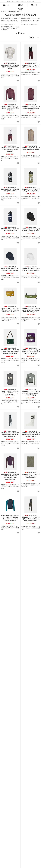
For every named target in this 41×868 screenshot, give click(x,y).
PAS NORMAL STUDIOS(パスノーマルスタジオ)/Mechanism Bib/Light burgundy (10, 149)
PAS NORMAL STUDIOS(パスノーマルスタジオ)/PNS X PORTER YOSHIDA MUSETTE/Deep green (10, 351)
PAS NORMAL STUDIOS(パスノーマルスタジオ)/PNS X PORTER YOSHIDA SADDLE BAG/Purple (31, 351)
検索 (20, 5)
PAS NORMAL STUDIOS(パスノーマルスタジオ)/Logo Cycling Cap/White (31, 269)
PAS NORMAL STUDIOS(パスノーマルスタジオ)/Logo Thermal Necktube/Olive (31, 475)
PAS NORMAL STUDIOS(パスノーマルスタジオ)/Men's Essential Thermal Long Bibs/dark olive (31, 518)
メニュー (7, 5)
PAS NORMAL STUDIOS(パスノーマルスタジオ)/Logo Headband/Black (31, 642)
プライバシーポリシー (29, 831)
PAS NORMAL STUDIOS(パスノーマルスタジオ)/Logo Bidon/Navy (10, 229)
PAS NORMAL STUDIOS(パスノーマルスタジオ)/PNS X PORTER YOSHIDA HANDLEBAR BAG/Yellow (10, 309)
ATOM (31, 827)
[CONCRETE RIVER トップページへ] (20, 9)
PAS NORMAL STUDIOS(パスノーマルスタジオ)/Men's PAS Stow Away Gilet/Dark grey (10, 392)
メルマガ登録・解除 (18, 827)
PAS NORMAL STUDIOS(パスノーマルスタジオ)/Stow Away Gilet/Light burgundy (31, 107)
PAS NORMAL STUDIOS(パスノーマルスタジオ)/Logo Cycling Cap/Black (31, 229)
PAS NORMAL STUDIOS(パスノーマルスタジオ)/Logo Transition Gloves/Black (31, 601)
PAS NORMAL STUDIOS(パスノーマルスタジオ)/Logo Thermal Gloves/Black (10, 601)
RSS (26, 827)
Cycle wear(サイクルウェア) (14, 11)
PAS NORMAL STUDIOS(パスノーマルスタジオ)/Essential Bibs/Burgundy (31, 65)
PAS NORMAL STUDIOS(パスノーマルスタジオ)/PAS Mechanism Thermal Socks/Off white (31, 434)
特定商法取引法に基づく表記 (14, 831)
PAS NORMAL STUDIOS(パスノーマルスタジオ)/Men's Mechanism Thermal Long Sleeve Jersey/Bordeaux (10, 476)
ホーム (3, 11)
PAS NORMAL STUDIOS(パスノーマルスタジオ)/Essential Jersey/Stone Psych (10, 66)
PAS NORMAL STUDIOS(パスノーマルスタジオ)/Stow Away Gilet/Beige (31, 148)
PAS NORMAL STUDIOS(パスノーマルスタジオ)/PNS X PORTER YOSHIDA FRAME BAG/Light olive (31, 309)
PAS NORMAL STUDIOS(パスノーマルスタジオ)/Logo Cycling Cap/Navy (10, 269)
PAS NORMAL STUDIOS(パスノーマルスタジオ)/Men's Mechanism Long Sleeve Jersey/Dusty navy (10, 518)
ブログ (10, 827)
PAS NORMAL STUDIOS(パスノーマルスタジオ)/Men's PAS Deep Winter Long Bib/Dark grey (10, 434)
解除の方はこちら (35, 776)
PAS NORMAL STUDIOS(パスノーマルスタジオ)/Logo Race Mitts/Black (10, 641)
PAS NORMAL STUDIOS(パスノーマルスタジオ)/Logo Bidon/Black (10, 189)
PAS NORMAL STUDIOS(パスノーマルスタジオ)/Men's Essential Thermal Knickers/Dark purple (31, 560)
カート (34, 5)
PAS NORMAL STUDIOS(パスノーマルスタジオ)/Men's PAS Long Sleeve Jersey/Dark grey (31, 392)
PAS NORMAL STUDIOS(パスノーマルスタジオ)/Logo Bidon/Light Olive (31, 189)
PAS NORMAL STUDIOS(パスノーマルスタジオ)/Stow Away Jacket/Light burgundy (10, 107)
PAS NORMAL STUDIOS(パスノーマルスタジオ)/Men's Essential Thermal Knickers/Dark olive (10, 560)
